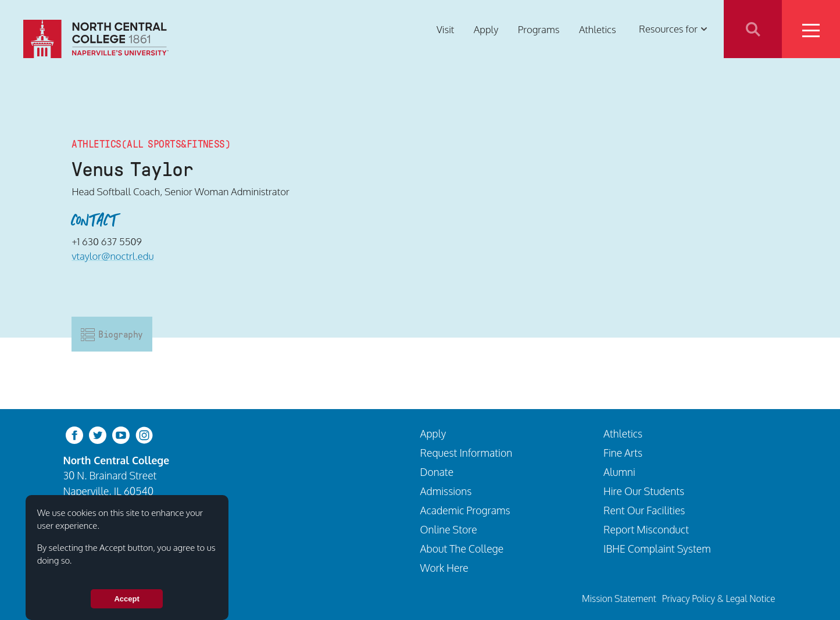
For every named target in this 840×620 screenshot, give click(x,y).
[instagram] (144, 434)
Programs (539, 29)
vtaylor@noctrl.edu (112, 256)
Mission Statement (619, 599)
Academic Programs (465, 510)
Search (753, 29)
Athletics (598, 29)
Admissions (446, 491)
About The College (462, 549)
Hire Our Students (644, 491)
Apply (486, 29)
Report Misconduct (646, 529)
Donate (437, 472)
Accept (126, 599)
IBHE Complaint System (657, 549)
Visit (445, 29)
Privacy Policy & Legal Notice (719, 599)
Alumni (619, 472)
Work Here (444, 568)
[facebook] (74, 434)
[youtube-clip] (121, 434)
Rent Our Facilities (644, 510)
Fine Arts (623, 453)
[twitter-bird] (98, 434)
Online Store (449, 529)
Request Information (467, 453)
